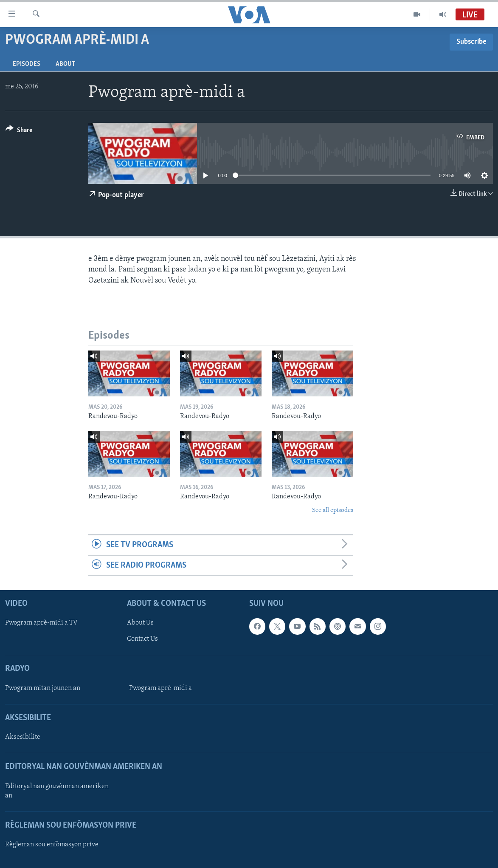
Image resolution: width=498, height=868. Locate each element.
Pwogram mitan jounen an (43, 688)
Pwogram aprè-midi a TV (41, 623)
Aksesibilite (23, 737)
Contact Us (142, 639)
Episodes (27, 64)
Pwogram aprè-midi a (160, 688)
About (65, 64)
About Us (140, 623)
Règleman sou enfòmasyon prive (52, 845)
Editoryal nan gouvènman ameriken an (57, 791)
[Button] (19, 131)
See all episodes (333, 510)
